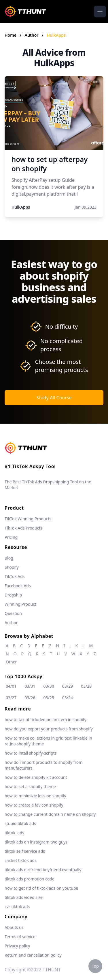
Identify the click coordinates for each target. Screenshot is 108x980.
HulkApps (56, 35)
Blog (9, 558)
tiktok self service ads (25, 851)
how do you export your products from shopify (49, 729)
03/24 (68, 698)
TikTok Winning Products (28, 519)
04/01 (11, 686)
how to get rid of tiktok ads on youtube (41, 888)
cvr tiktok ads (17, 907)
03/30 (49, 686)
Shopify (12, 567)
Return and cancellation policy (33, 955)
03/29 (68, 686)
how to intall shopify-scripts (31, 753)
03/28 (86, 686)
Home (11, 35)
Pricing (11, 537)
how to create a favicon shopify (34, 805)
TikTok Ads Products (23, 528)
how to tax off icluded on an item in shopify (46, 720)
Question (13, 613)
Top (95, 966)
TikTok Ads (15, 576)
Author (32, 35)
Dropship (13, 595)
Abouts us (14, 927)
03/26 (30, 698)
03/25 (49, 698)
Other (11, 662)
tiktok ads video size (24, 897)
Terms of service (20, 937)
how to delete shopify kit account (36, 777)
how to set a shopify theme (30, 787)
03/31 (30, 686)
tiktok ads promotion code (30, 879)
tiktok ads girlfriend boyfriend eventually (43, 870)
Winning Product (20, 604)
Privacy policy (17, 946)
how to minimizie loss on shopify (35, 796)
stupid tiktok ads (20, 823)
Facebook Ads (18, 586)
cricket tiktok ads (21, 860)
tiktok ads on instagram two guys (36, 842)
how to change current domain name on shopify (50, 814)
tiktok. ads (14, 833)
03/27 (11, 698)
